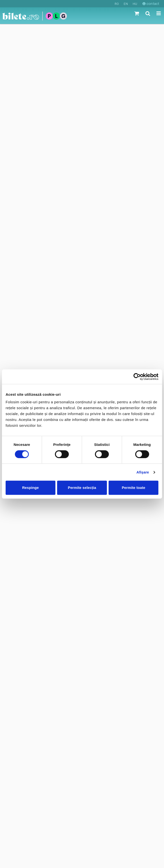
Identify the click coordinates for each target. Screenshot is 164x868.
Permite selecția (82, 488)
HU (135, 4)
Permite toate (133, 488)
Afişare (143, 472)
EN (126, 4)
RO (117, 4)
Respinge (31, 488)
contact (151, 4)
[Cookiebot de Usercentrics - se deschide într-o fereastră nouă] (137, 377)
